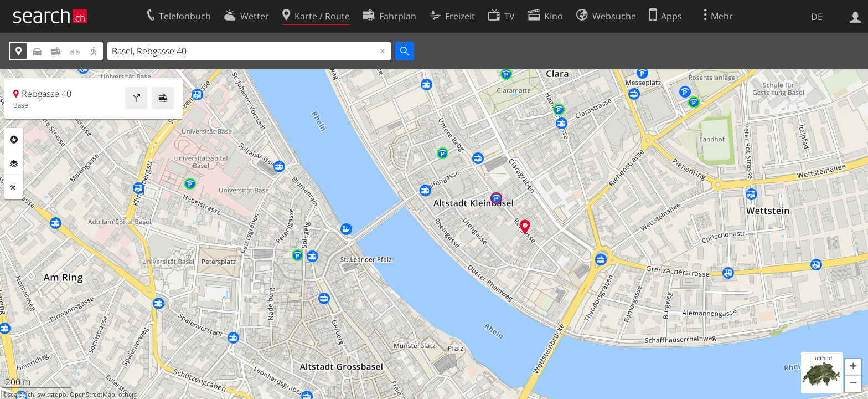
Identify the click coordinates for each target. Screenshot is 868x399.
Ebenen (14, 164)
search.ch (21, 395)
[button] (853, 367)
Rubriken (14, 140)
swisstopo (52, 395)
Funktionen (14, 188)
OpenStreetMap (92, 395)
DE (817, 17)
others (128, 395)
